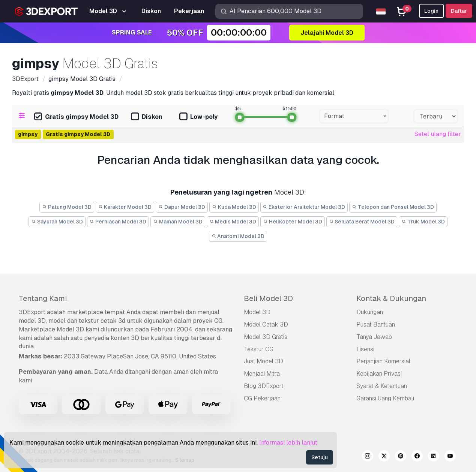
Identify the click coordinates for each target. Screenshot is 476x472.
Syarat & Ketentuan (382, 386)
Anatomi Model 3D (238, 236)
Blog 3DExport (264, 386)
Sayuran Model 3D (57, 222)
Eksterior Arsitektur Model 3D (304, 207)
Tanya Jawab (374, 337)
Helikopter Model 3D (293, 222)
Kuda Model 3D (234, 207)
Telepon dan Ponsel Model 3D (393, 207)
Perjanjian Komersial (383, 361)
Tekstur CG (259, 349)
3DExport (32, 312)
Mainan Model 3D (178, 222)
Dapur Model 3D (182, 207)
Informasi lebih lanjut (288, 443)
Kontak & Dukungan (391, 298)
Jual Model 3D (264, 361)
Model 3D (257, 312)
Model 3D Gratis (266, 337)
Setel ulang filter (438, 134)
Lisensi (365, 349)
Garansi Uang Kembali (385, 398)
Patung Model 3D (67, 207)
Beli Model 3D (268, 298)
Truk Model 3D (423, 222)
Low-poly (198, 117)
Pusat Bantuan (376, 324)
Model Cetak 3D (266, 324)
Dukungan (370, 312)
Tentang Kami (43, 298)
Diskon (147, 117)
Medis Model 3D (233, 222)
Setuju (320, 457)
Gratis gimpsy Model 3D (76, 117)
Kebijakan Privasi (379, 374)
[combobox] (354, 116)
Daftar (459, 11)
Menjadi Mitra (262, 374)
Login (431, 11)
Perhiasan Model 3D (118, 222)
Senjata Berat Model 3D (362, 222)
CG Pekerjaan (262, 398)
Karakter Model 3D (125, 207)
